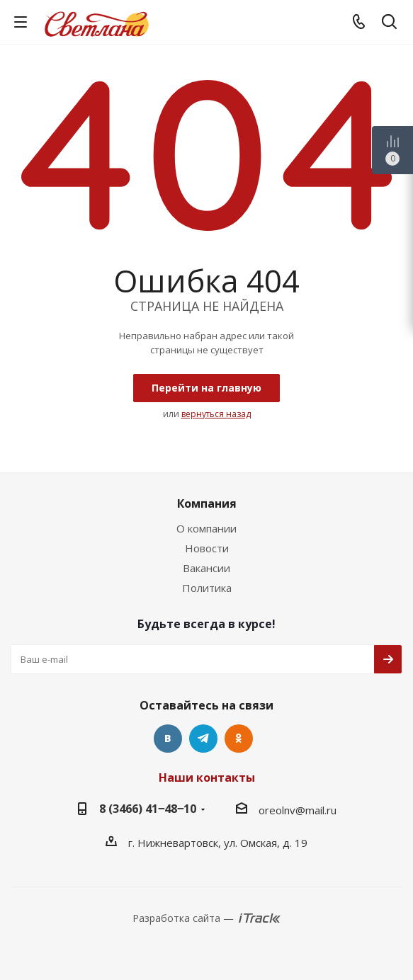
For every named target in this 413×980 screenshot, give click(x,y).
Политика (207, 588)
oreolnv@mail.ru (298, 810)
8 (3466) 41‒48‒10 (148, 809)
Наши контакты (207, 777)
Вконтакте (168, 739)
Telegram (203, 739)
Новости (207, 548)
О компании (206, 528)
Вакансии (206, 568)
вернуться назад (216, 414)
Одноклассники (239, 739)
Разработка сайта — (183, 918)
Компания (207, 503)
